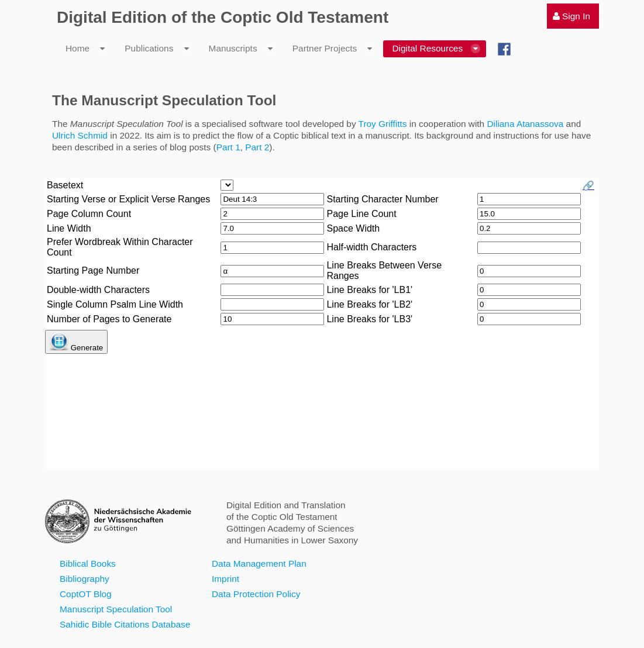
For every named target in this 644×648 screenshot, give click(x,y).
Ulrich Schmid (80, 135)
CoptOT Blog (86, 594)
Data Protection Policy (256, 594)
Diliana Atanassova (525, 124)
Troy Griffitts (383, 124)
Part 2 (257, 147)
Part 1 (228, 147)
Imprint (225, 579)
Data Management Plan (259, 563)
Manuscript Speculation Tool (116, 609)
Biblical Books (88, 563)
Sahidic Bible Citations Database (125, 624)
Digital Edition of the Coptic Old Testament (223, 17)
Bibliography (85, 579)
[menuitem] (573, 16)
